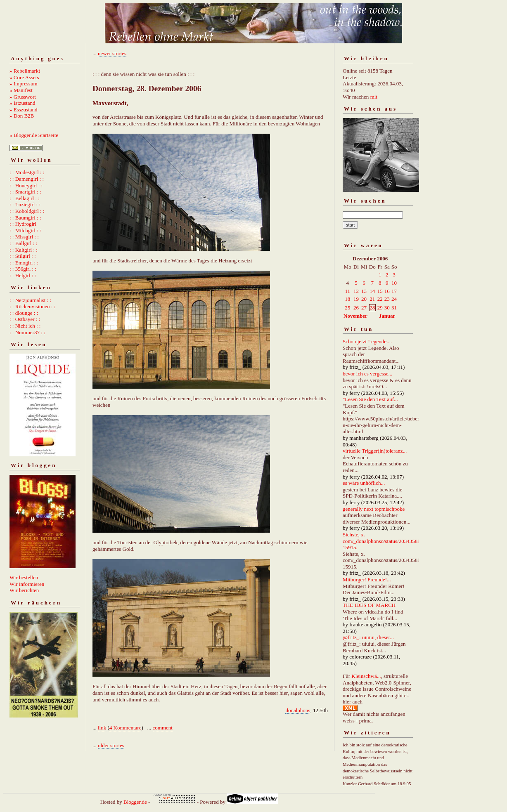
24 (394, 299)
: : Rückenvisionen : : (32, 306)
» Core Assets (24, 77)
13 (364, 291)
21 (372, 299)
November (355, 316)
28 (372, 308)
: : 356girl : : (23, 269)
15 (380, 291)
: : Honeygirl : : (26, 185)
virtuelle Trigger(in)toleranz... (375, 451)
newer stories (112, 53)
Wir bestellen (24, 577)
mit (374, 97)
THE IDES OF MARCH (369, 605)
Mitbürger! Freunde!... (367, 579)
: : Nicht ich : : (25, 326)
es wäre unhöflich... (364, 483)
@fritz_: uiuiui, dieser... (368, 637)
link (102, 728)
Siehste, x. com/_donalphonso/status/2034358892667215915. (390, 541)
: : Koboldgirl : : (27, 211)
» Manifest (21, 90)
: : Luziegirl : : (25, 204)
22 (380, 299)
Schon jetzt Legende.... (367, 341)
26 (356, 308)
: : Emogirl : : (24, 263)
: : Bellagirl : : (25, 198)
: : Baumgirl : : (25, 218)
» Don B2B (22, 116)
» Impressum (24, 84)
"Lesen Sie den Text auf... (370, 399)
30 (387, 308)
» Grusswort (23, 97)
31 (394, 308)
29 (380, 308)
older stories (111, 745)
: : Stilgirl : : (23, 256)
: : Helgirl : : (23, 275)
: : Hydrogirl (23, 224)
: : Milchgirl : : (25, 230)
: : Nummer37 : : (27, 332)
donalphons (298, 710)
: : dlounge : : (24, 313)
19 (356, 299)
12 (356, 291)
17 (394, 291)
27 (364, 308)
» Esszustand (24, 110)
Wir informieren (27, 584)
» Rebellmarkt (25, 71)
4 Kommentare (126, 728)
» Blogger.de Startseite (34, 135)
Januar (387, 316)
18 (347, 299)
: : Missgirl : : (24, 237)
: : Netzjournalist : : (30, 300)
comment (163, 728)
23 (387, 299)
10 (394, 283)
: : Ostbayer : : (25, 319)
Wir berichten (24, 590)
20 (364, 299)
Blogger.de (135, 802)
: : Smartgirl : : (25, 192)
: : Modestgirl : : (27, 172)
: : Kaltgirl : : (24, 250)
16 (387, 291)
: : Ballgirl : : (23, 243)
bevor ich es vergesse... (367, 374)
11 (347, 291)
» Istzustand (22, 103)
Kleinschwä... (366, 676)
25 (347, 308)
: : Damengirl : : (27, 179)
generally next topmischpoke (374, 509)
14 (372, 291)
